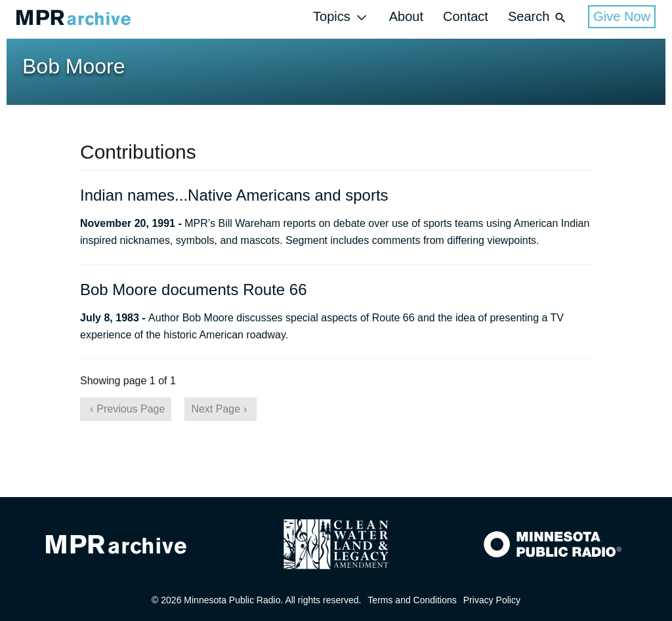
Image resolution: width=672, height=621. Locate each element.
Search (538, 17)
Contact (466, 16)
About (406, 16)
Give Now (622, 16)
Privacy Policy (492, 600)
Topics (341, 17)
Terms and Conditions (412, 600)
